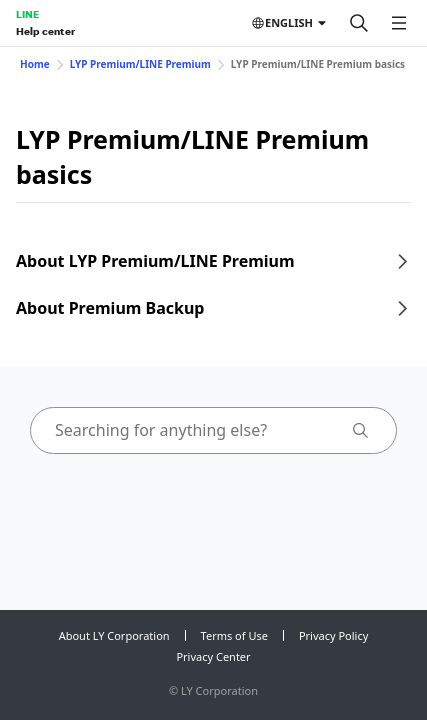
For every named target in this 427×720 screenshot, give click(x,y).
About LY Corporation (114, 635)
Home (35, 64)
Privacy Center (213, 656)
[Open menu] (399, 23)
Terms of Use (234, 635)
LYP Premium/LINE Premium (140, 64)
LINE (27, 14)
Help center (45, 31)
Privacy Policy (333, 635)
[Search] (359, 23)
